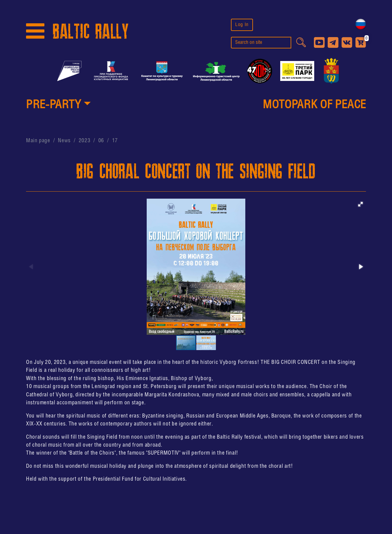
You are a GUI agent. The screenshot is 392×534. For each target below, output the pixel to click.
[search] (261, 43)
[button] (58, 105)
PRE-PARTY (54, 105)
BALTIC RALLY (91, 32)
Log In (242, 25)
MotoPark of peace (314, 105)
